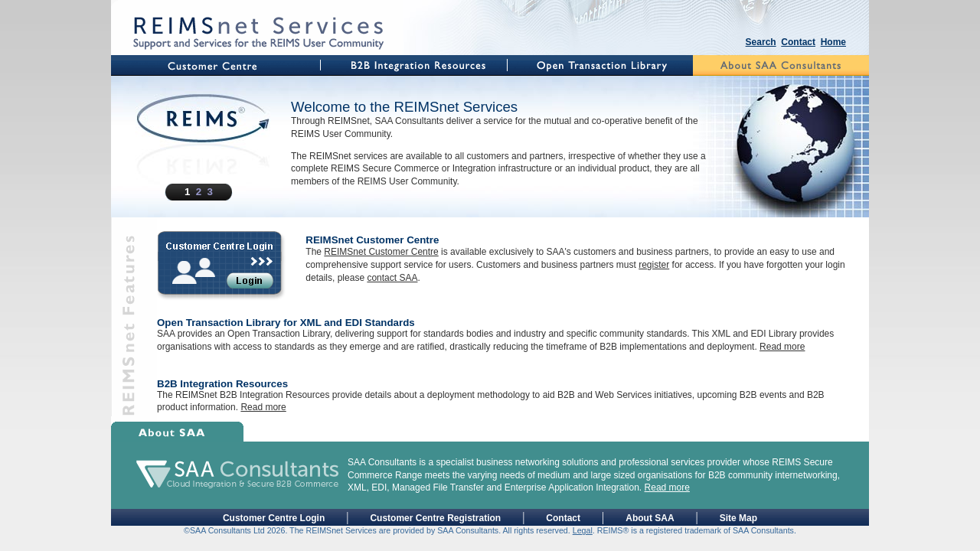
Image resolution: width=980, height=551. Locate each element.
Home (833, 42)
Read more (782, 347)
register (654, 265)
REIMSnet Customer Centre (381, 252)
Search (761, 42)
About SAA (650, 518)
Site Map (738, 518)
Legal (583, 530)
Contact (798, 42)
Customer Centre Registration (435, 518)
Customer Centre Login (274, 518)
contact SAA (392, 278)
